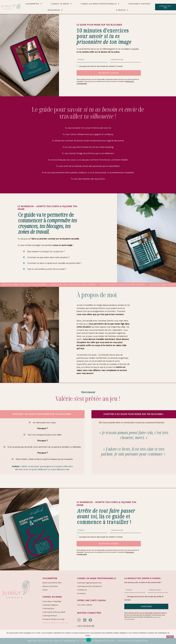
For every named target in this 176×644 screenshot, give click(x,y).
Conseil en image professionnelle (100, 4)
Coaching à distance (140, 4)
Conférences (82, 590)
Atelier (45, 590)
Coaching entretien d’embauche (89, 586)
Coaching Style (48, 609)
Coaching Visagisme (50, 605)
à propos (122, 10)
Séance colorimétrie (50, 586)
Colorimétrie (34, 4)
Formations (81, 593)
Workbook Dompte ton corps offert (56, 623)
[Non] (170, 637)
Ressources (55, 10)
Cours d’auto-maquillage (52, 601)
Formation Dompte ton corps (53, 619)
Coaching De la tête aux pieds (54, 612)
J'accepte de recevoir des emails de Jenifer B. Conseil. (101, 66)
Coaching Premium (50, 616)
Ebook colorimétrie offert (52, 583)
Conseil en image (61, 4)
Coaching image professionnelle (89, 583)
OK (89, 640)
